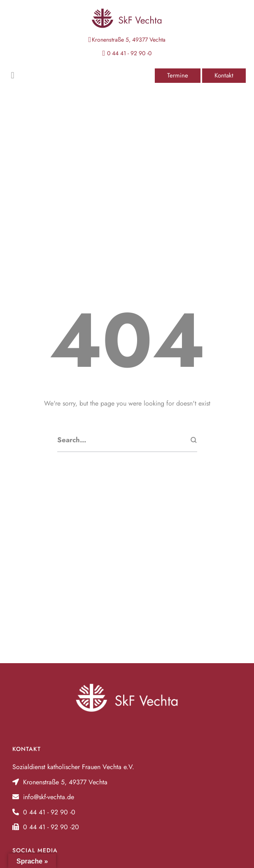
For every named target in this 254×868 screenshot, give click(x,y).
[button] (178, 76)
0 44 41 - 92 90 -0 (129, 53)
